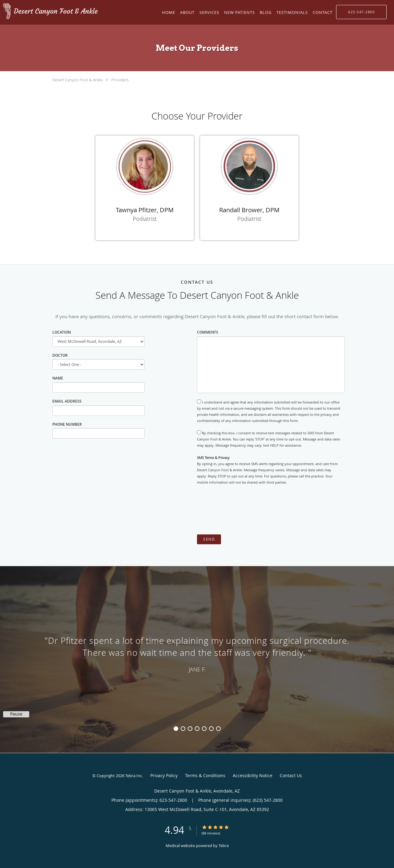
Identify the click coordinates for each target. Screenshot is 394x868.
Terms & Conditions (205, 775)
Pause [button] (16, 714)
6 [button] (211, 729)
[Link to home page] (49, 12)
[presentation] (244, 510)
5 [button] (204, 729)
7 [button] (218, 729)
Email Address (67, 401)
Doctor (60, 355)
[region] (197, 653)
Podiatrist (145, 219)
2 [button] (183, 729)
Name (58, 378)
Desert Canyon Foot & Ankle (77, 80)
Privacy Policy (164, 775)
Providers (120, 80)
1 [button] (176, 729)
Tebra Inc (134, 776)
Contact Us (291, 775)
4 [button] (197, 729)
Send (209, 539)
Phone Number (67, 424)
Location (62, 332)
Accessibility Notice (253, 775)
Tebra (224, 846)
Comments (208, 332)
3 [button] (190, 729)
